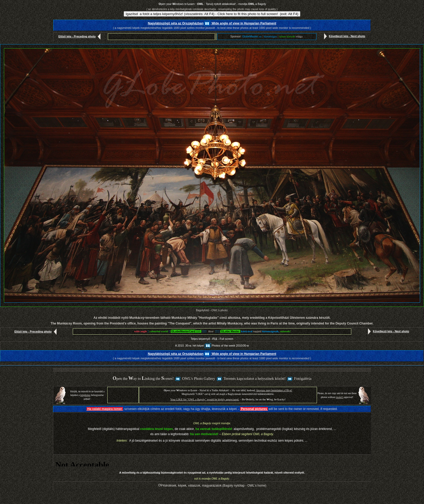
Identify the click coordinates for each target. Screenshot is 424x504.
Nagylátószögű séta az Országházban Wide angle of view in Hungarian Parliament (212, 23)
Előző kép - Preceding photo (81, 36)
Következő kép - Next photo (343, 36)
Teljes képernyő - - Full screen (212, 339)
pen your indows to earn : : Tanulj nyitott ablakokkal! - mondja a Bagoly (212, 4)
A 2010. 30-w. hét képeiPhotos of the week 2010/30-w (212, 346)
